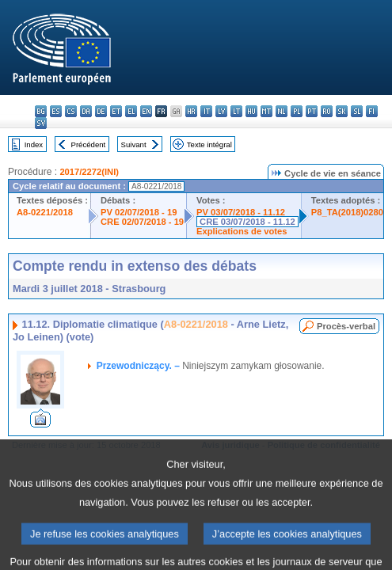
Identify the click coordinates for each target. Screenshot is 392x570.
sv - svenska (41, 123)
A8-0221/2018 (45, 212)
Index (34, 144)
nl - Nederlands (282, 111)
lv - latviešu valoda (221, 111)
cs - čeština (71, 111)
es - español (56, 111)
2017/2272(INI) (89, 172)
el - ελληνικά (131, 111)
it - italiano (206, 111)
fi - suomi (372, 111)
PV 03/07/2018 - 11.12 (241, 212)
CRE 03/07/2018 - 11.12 (247, 222)
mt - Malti (266, 111)
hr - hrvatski (191, 111)
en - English (146, 111)
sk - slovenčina (342, 111)
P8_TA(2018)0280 (347, 212)
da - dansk (86, 111)
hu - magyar (251, 111)
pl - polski (297, 111)
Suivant (134, 144)
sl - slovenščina (357, 111)
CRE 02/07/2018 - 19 (142, 222)
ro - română (327, 111)
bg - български (41, 111)
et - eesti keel (116, 111)
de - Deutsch (101, 111)
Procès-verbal (346, 326)
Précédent (89, 144)
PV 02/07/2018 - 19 (139, 212)
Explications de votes (242, 231)
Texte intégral (209, 144)
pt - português (312, 111)
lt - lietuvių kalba (236, 111)
